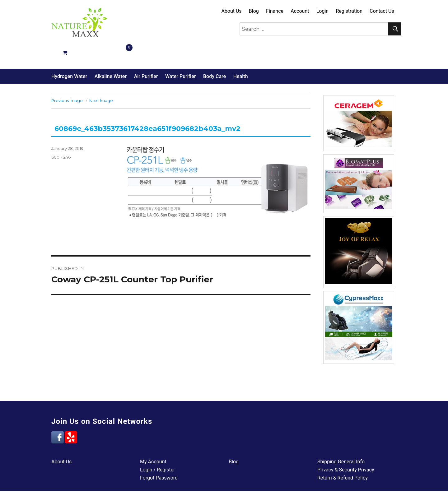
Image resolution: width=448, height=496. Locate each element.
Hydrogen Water (69, 54)
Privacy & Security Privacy (346, 448)
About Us (231, 11)
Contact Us (382, 11)
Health (241, 54)
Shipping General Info (341, 440)
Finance (275, 11)
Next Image (101, 78)
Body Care (215, 54)
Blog (254, 11)
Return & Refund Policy (343, 456)
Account (300, 11)
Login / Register (158, 448)
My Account (153, 440)
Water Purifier (180, 54)
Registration (349, 11)
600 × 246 (61, 135)
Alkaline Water (111, 54)
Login (322, 11)
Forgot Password (159, 456)
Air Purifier (146, 54)
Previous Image (67, 78)
